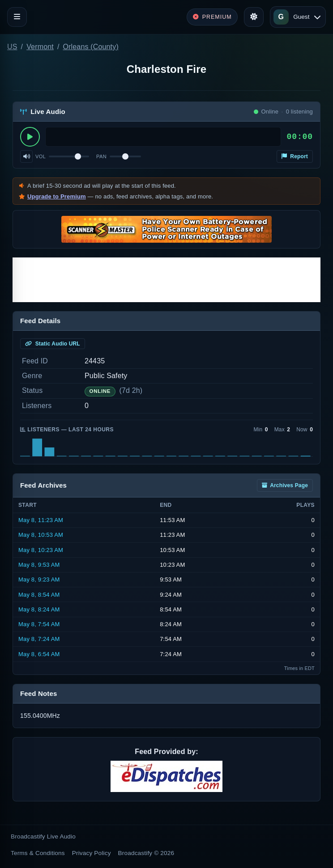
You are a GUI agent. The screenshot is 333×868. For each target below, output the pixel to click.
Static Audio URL (53, 344)
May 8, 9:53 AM (39, 565)
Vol (41, 156)
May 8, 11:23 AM (41, 520)
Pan (101, 156)
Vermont (40, 47)
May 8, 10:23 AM (41, 550)
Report (295, 156)
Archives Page (285, 485)
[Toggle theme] (254, 17)
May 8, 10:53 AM (41, 535)
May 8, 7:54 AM (39, 624)
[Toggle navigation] (17, 17)
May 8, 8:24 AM (39, 609)
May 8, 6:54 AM (39, 654)
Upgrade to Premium (57, 196)
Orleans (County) (90, 47)
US (12, 47)
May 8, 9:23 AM (39, 579)
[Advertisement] (166, 280)
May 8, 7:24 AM (39, 639)
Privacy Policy (92, 853)
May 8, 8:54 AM (39, 595)
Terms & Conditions (38, 853)
